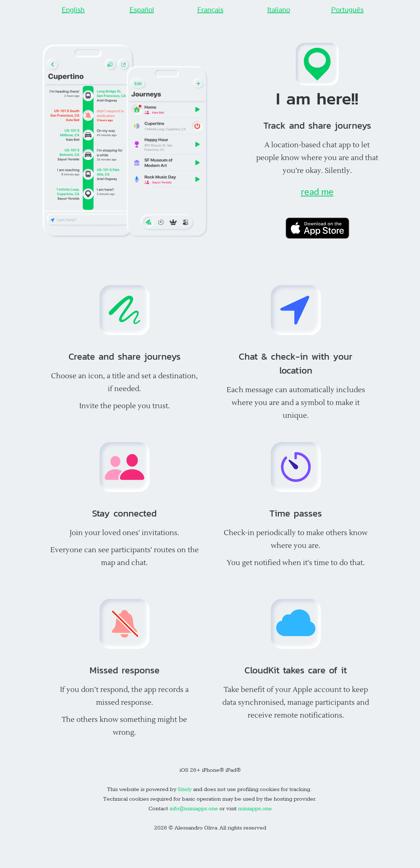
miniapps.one (255, 809)
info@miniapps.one (194, 809)
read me (317, 191)
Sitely (185, 789)
